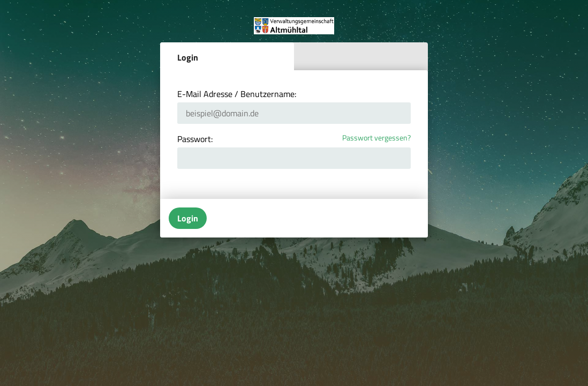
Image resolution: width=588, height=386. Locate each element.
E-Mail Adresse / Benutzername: (237, 94)
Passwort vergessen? (376, 138)
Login (188, 57)
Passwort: (195, 139)
